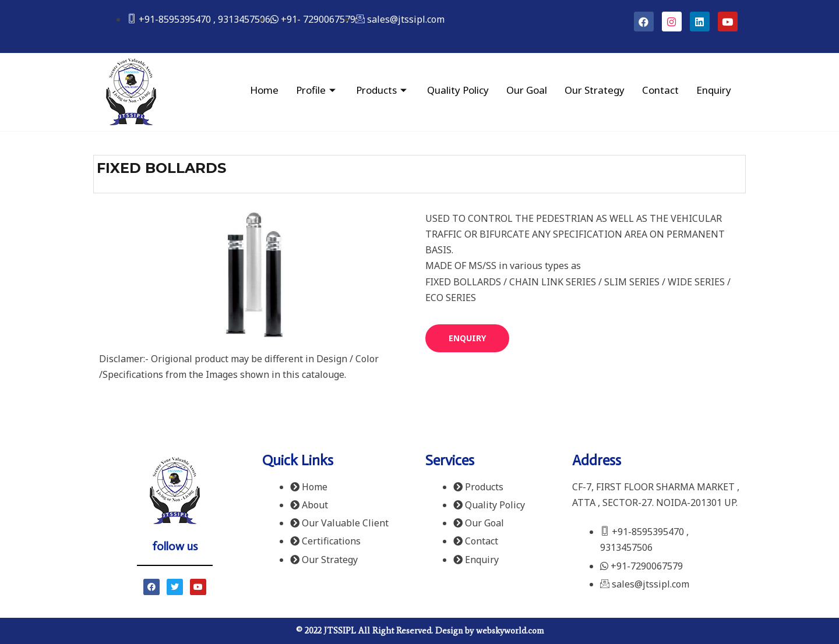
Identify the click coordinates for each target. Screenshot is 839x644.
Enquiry (714, 90)
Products (383, 90)
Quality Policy (458, 90)
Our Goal (527, 90)
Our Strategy (595, 90)
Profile (317, 90)
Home (264, 90)
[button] (467, 338)
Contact (660, 90)
